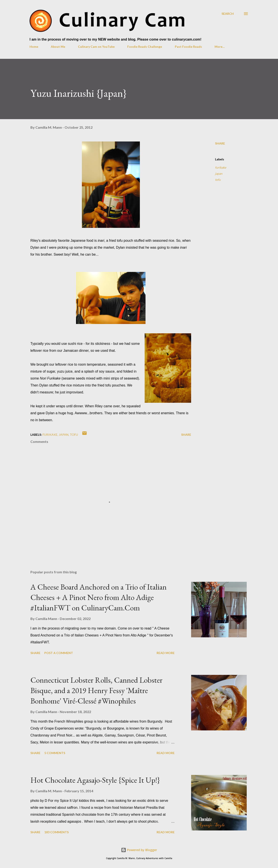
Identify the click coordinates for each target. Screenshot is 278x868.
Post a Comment (59, 653)
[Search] (228, 14)
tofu (218, 180)
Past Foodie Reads (188, 47)
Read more (166, 653)
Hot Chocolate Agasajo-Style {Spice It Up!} (95, 780)
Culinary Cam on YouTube (96, 47)
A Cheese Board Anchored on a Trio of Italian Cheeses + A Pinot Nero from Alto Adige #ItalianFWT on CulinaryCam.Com (98, 597)
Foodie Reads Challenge (145, 47)
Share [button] (220, 143)
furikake (221, 167)
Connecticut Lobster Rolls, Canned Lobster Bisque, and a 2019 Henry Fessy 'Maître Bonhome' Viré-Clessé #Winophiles (96, 690)
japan (219, 173)
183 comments (56, 832)
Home (34, 47)
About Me (58, 47)
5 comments (55, 753)
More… (220, 47)
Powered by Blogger (139, 850)
